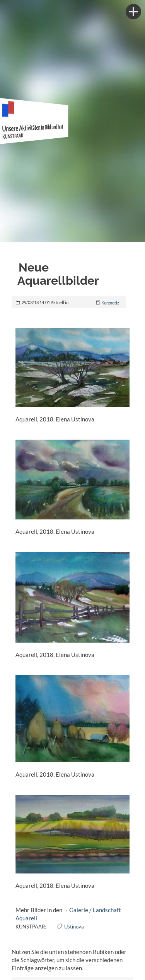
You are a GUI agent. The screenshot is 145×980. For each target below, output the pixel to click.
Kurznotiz (110, 303)
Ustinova (74, 927)
